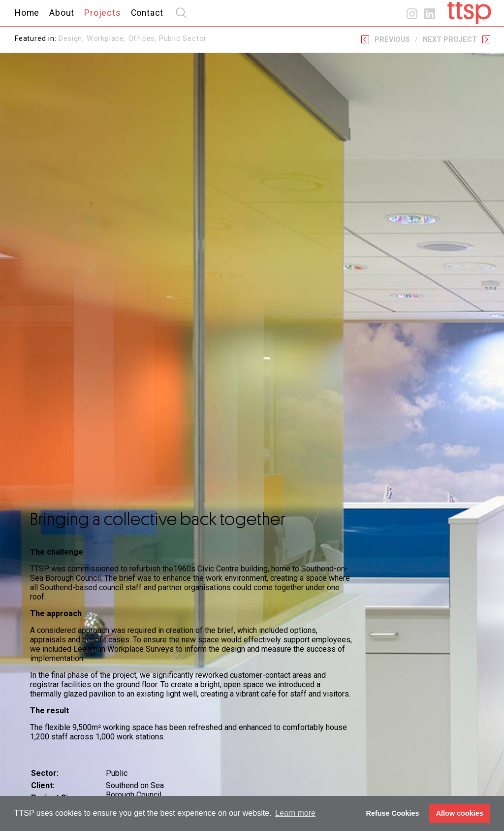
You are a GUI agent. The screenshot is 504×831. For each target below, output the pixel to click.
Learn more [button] (295, 813)
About (62, 13)
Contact (147, 13)
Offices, (144, 39)
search (181, 13)
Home (27, 13)
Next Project (450, 40)
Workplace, (108, 39)
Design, (72, 39)
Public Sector (183, 39)
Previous (392, 40)
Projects (102, 13)
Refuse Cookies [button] (393, 813)
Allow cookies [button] (460, 813)
